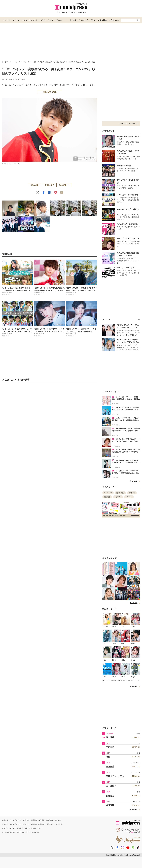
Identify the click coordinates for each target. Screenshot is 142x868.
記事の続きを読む (50, 92)
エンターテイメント (30, 20)
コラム (43, 20)
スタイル (16, 20)
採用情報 (42, 820)
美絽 (108, 757)
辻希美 (118, 497)
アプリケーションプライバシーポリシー (16, 824)
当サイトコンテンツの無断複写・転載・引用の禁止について (22, 828)
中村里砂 (110, 747)
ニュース (6, 20)
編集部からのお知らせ (54, 820)
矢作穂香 (110, 796)
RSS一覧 (60, 824)
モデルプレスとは (16, 820)
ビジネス (59, 20)
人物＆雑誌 (102, 20)
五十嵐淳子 (111, 786)
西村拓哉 (132, 493)
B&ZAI (129, 497)
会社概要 (5, 820)
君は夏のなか (120, 493)
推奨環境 (34, 820)
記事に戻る (50, 185)
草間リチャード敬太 (115, 776)
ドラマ (93, 20)
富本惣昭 (110, 737)
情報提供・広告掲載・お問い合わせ (43, 824)
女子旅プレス (114, 20)
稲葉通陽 (107, 497)
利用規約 (26, 820)
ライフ (51, 20)
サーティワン (108, 493)
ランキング (83, 20)
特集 (75, 20)
